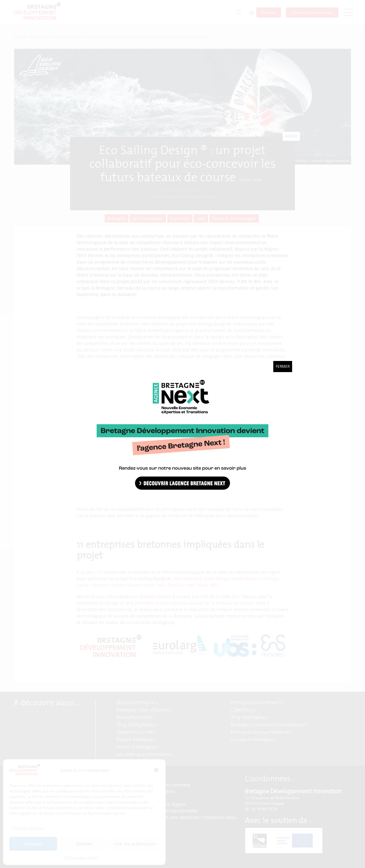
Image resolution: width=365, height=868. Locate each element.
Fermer (283, 366)
